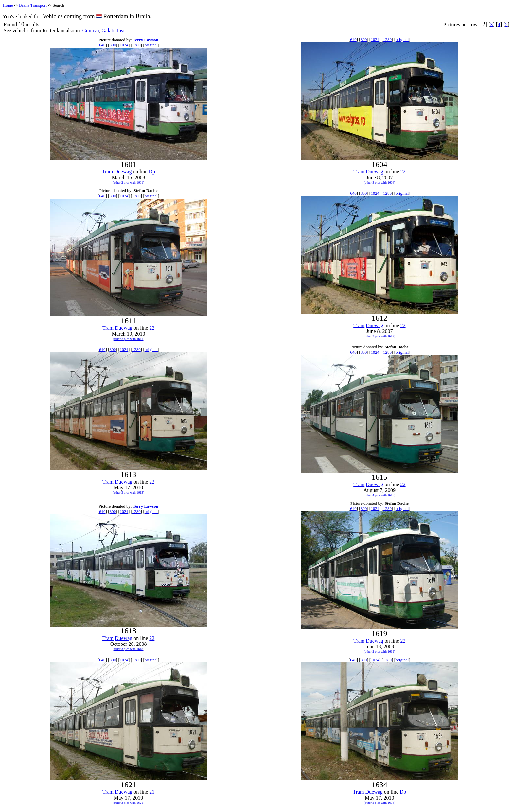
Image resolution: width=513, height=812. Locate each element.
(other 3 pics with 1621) (129, 803)
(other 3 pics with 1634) (380, 803)
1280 (136, 45)
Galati (108, 31)
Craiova (91, 31)
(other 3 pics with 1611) (129, 339)
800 (113, 45)
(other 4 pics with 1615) (380, 495)
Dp (152, 172)
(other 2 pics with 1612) (380, 336)
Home (8, 5)
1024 (124, 45)
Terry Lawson (146, 40)
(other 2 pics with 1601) (129, 182)
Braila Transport (33, 5)
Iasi (121, 31)
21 (152, 792)
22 (403, 172)
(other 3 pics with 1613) (129, 493)
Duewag (123, 172)
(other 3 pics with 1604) (380, 182)
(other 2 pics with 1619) (380, 652)
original (151, 45)
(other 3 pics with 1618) (129, 649)
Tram (107, 172)
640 (102, 45)
